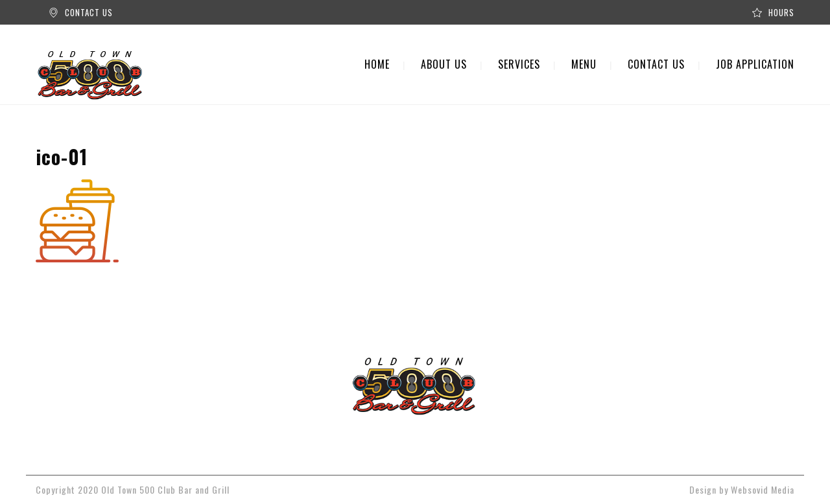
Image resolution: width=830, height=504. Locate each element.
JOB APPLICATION (755, 64)
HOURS (781, 12)
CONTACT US (89, 12)
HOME (377, 64)
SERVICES (519, 64)
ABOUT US (444, 64)
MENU (584, 64)
